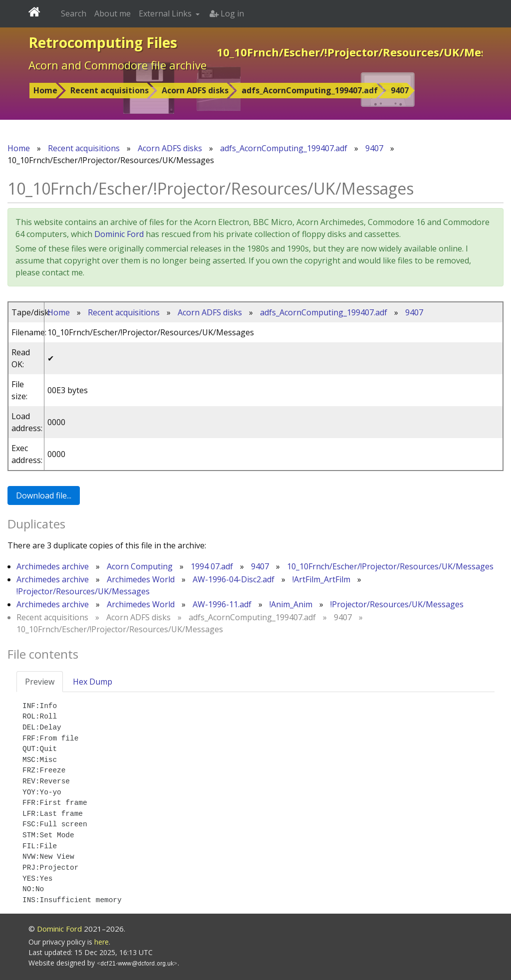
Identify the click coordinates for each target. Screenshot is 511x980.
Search (74, 13)
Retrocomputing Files (103, 42)
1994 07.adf (212, 566)
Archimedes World (141, 579)
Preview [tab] (40, 682)
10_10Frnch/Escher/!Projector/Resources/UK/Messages (390, 566)
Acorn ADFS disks (195, 90)
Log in (227, 13)
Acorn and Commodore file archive (118, 65)
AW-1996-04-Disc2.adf (234, 579)
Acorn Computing (140, 566)
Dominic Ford (119, 234)
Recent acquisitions (110, 90)
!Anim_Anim (291, 604)
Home (45, 90)
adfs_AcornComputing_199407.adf (310, 90)
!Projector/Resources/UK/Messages (83, 591)
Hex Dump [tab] (93, 682)
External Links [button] (166, 13)
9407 (400, 90)
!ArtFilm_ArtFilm (321, 579)
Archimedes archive (53, 566)
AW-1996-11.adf (222, 604)
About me (113, 13)
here (102, 942)
